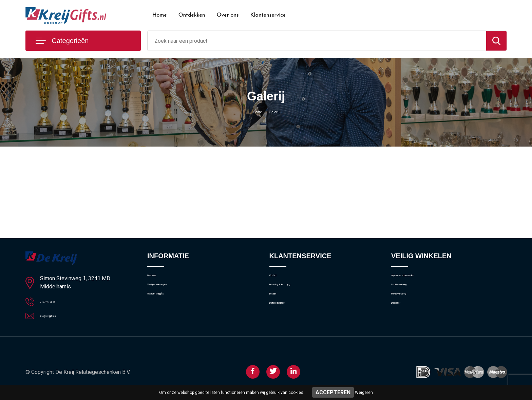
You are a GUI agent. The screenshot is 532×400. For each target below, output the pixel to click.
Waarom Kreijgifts (167, 308)
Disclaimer (403, 322)
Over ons (228, 15)
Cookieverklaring (410, 293)
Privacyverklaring (410, 308)
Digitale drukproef (289, 322)
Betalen (278, 308)
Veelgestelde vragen (170, 293)
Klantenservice (268, 15)
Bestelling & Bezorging (294, 293)
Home (160, 15)
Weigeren (364, 393)
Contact (278, 279)
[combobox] (317, 41)
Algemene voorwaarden (418, 279)
